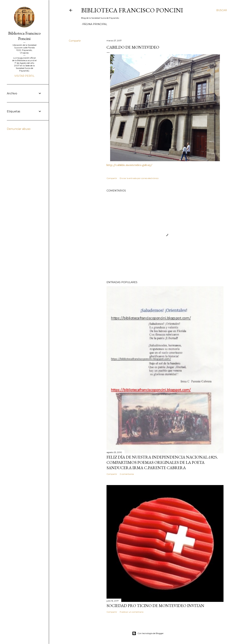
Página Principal (95, 24)
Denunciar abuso (19, 129)
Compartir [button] (75, 41)
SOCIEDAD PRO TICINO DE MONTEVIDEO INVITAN (155, 606)
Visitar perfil (24, 76)
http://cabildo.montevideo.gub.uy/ (129, 165)
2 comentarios (127, 474)
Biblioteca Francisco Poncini (132, 10)
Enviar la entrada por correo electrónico (139, 178)
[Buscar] (222, 10)
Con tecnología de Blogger (148, 633)
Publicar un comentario (132, 612)
